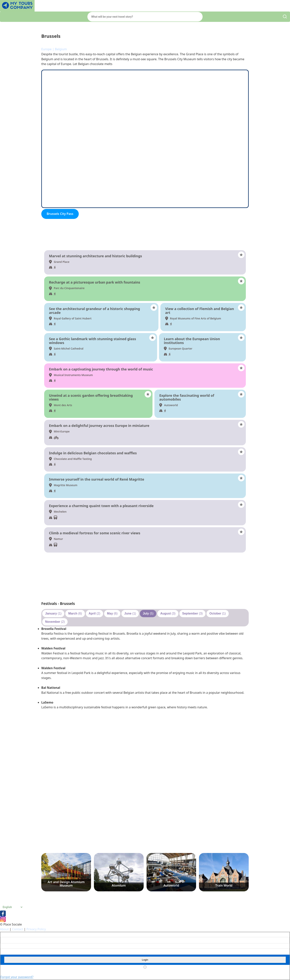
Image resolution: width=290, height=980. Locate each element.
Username (6, 935)
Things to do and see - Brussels (69, 245)
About (4, 929)
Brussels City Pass (60, 214)
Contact (18, 929)
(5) (148, 613)
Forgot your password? (17, 977)
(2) (94, 613)
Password (6, 946)
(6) (75, 613)
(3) (168, 613)
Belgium (61, 49)
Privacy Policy (36, 929)
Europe (46, 49)
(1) (53, 613)
